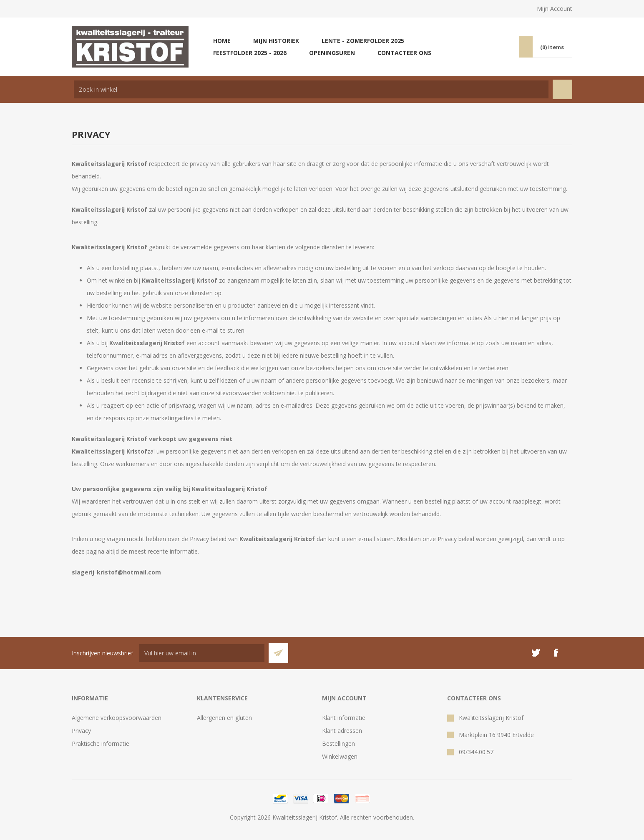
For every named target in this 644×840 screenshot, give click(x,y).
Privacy (81, 731)
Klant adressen (342, 731)
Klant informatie (344, 718)
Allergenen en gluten (224, 718)
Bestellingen (338, 743)
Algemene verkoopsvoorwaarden (117, 718)
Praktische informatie (101, 743)
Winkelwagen (340, 756)
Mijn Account (555, 9)
